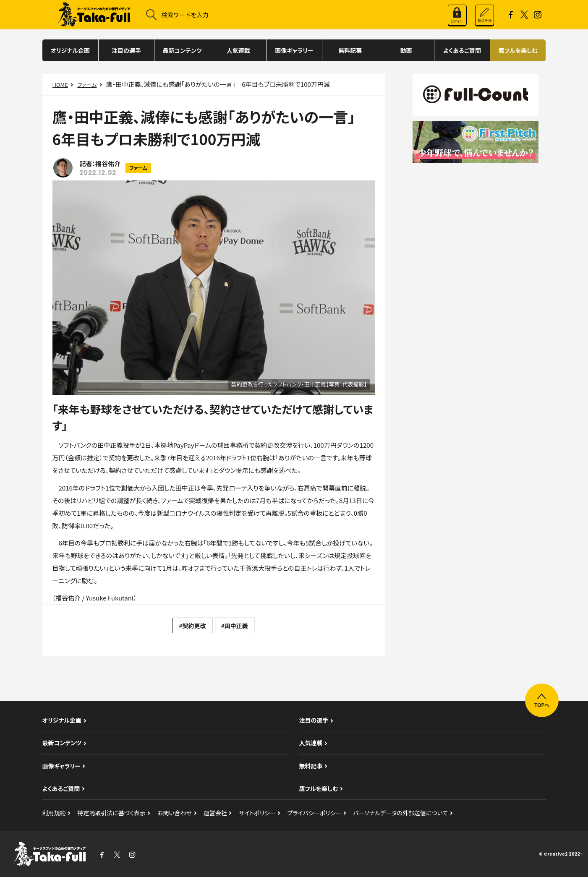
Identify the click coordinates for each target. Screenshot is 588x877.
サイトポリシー (257, 813)
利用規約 (54, 813)
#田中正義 (235, 626)
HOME (60, 85)
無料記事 (350, 50)
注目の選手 (126, 50)
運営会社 (215, 813)
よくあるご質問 (462, 50)
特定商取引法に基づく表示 (111, 813)
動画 (406, 50)
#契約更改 (192, 626)
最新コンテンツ (182, 50)
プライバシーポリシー (315, 813)
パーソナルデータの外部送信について (400, 813)
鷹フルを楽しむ (518, 50)
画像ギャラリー (294, 50)
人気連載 (238, 50)
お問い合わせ (175, 813)
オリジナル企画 (70, 50)
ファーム (87, 85)
